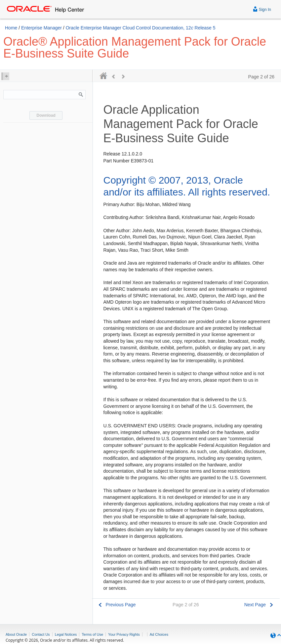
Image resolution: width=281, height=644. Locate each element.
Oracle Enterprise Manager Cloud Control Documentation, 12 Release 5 (141, 28)
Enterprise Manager (41, 28)
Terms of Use (92, 634)
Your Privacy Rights (124, 634)
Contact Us (41, 634)
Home (11, 28)
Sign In (262, 9)
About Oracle (16, 634)
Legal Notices (66, 634)
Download (46, 115)
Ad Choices (159, 634)
